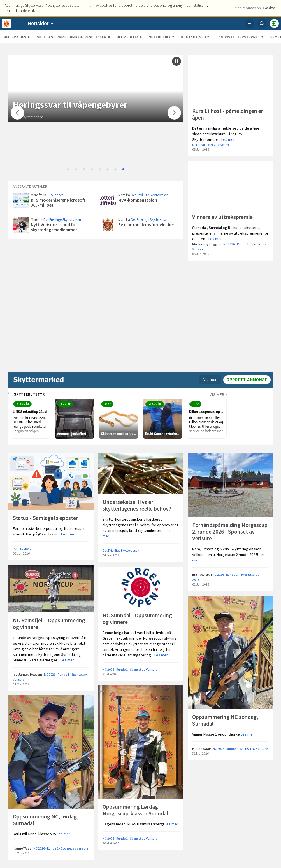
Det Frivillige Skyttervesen (211, 145)
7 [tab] (116, 170)
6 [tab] (108, 170)
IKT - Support (53, 195)
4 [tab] (92, 170)
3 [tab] (84, 170)
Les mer (228, 139)
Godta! (270, 8)
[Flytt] (17, 113)
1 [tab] (69, 170)
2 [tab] (76, 170)
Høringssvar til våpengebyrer (80, 105)
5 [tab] (100, 170)
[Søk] (262, 24)
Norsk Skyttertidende (38, 117)
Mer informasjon (248, 8)
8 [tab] (124, 170)
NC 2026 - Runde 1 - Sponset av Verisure (130, 669)
